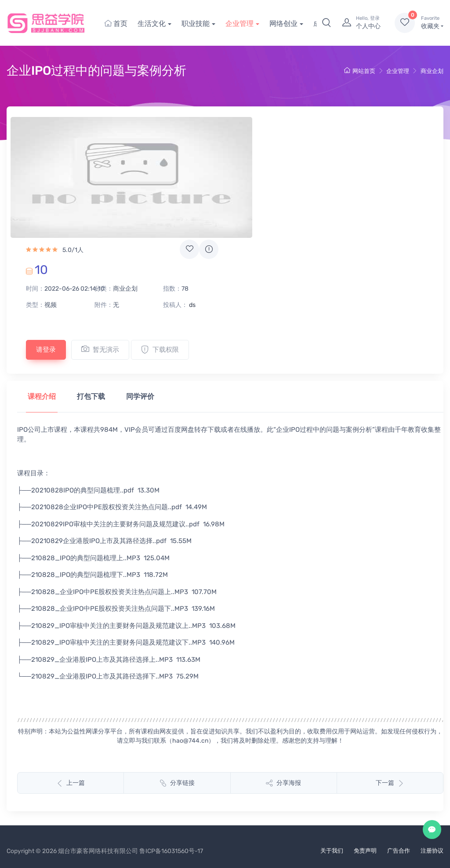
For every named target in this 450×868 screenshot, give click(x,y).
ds (192, 305)
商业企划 (432, 71)
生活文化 (152, 24)
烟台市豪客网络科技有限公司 (98, 851)
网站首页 (360, 71)
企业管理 (240, 24)
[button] (327, 23)
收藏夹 (432, 22)
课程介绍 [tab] (42, 396)
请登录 (46, 350)
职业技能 (196, 24)
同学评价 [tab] (140, 396)
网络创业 (283, 24)
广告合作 (399, 851)
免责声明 (365, 851)
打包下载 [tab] (91, 396)
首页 (116, 24)
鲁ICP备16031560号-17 (171, 851)
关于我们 (332, 851)
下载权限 (160, 350)
